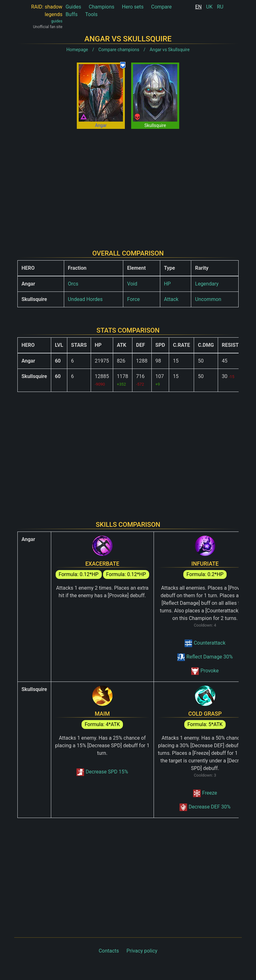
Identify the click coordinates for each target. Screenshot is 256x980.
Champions (102, 7)
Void (132, 284)
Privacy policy (142, 951)
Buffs (71, 14)
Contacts (109, 951)
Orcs (73, 284)
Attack (171, 299)
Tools (91, 14)
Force (133, 299)
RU (220, 7)
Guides (73, 7)
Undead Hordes (85, 299)
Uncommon (208, 299)
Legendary (207, 284)
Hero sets (133, 7)
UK (209, 7)
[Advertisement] (128, 184)
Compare (161, 7)
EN (199, 7)
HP (168, 284)
